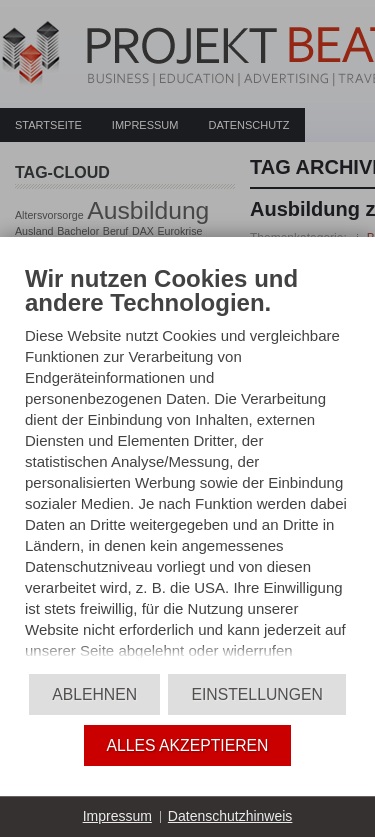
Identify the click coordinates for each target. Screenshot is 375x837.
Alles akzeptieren (188, 745)
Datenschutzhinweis (230, 816)
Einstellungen (256, 694)
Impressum (117, 816)
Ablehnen (94, 694)
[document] (187, 465)
